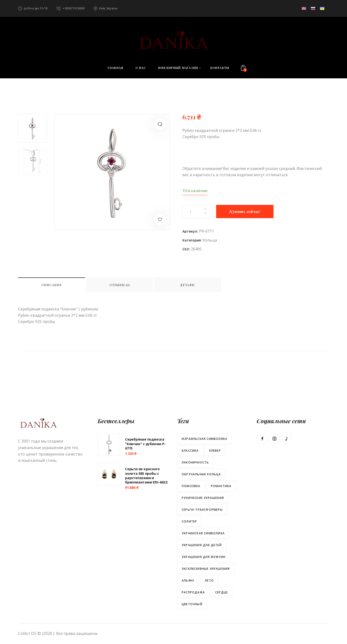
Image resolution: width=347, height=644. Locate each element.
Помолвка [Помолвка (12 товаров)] (191, 486)
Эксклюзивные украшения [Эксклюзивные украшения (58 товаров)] (206, 569)
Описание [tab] (52, 285)
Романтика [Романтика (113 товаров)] (221, 486)
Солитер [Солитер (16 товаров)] (189, 521)
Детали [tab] (187, 285)
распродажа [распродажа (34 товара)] (193, 592)
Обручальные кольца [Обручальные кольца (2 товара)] (201, 474)
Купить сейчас (245, 211)
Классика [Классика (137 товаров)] (190, 451)
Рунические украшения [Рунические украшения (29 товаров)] (203, 498)
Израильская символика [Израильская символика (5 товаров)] (204, 439)
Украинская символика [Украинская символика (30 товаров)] (203, 533)
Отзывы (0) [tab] (120, 285)
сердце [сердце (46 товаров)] (221, 592)
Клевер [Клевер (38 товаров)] (215, 451)
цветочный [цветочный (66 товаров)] (192, 604)
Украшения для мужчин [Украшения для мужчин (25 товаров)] (204, 557)
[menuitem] (304, 8)
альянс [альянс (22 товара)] (188, 580)
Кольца (210, 240)
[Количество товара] (198, 211)
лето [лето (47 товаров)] (209, 580)
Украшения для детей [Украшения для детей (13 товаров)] (202, 545)
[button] (160, 124)
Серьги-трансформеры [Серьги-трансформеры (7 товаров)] (202, 510)
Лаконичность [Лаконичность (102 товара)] (195, 462)
